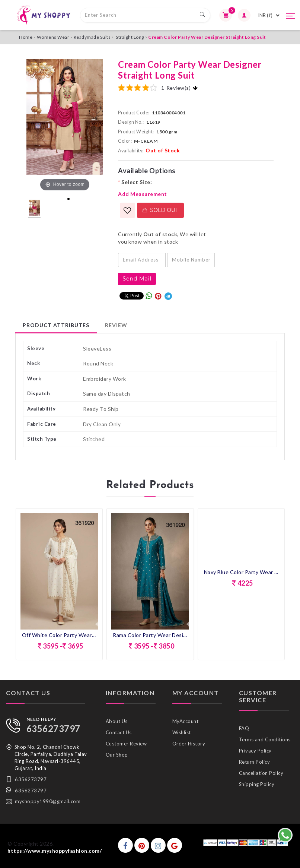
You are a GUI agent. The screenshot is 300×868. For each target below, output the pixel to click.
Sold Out (160, 210)
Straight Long (130, 37)
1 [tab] (68, 199)
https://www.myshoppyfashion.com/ (55, 851)
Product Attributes (56, 325)
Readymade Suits (92, 37)
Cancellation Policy (261, 773)
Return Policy (255, 762)
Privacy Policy (255, 751)
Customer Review (126, 744)
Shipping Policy (257, 784)
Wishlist (182, 732)
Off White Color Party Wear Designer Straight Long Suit (59, 635)
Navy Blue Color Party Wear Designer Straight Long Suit (241, 572)
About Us (117, 721)
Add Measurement (143, 194)
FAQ (244, 728)
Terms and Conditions (265, 739)
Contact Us (119, 732)
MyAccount (186, 721)
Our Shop (117, 755)
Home (26, 37)
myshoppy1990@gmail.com (48, 801)
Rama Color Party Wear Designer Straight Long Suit (150, 635)
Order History (189, 744)
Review (116, 325)
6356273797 (53, 728)
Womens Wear (53, 37)
